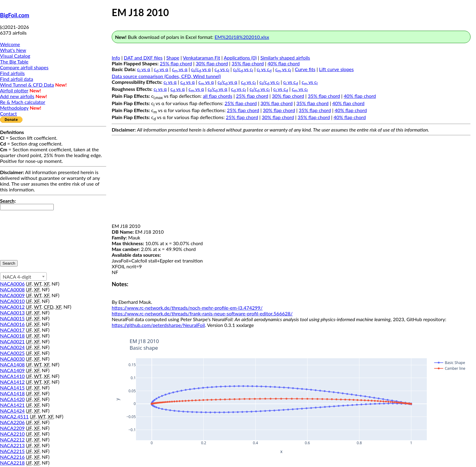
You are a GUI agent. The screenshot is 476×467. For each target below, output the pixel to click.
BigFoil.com (15, 15)
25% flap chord (176, 63)
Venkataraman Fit (201, 58)
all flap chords (218, 96)
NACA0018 (12, 336)
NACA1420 (12, 399)
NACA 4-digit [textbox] (17, 277)
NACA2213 (12, 445)
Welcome (10, 44)
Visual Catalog (15, 56)
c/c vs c (243, 69)
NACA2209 (12, 428)
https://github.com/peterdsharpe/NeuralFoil (158, 325)
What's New (13, 50)
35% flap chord (248, 63)
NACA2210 (12, 434)
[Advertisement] (291, 180)
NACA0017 (12, 330)
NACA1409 (12, 370)
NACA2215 (12, 451)
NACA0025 (12, 353)
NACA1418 (12, 393)
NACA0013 (12, 312)
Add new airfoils (17, 96)
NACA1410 (12, 376)
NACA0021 (12, 341)
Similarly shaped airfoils (285, 58)
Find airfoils (12, 73)
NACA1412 (12, 382)
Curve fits (305, 69)
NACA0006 (12, 284)
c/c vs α (201, 69)
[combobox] (23, 276)
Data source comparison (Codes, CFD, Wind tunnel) (166, 76)
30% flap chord (212, 63)
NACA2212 (12, 440)
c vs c (222, 69)
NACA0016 (12, 324)
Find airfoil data (17, 79)
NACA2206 (12, 422)
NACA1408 (12, 364)
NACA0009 (12, 295)
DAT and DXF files (143, 58)
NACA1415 (12, 388)
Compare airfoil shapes (24, 67)
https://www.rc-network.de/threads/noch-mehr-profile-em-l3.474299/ (187, 308)
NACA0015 (12, 318)
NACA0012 (12, 307)
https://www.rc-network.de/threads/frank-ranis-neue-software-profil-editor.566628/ (202, 313)
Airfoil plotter (14, 90)
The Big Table (14, 62)
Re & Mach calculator (23, 102)
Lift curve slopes (336, 69)
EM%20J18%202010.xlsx (242, 37)
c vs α (144, 69)
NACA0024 (12, 347)
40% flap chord (284, 63)
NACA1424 (12, 411)
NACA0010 (12, 301)
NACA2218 (12, 463)
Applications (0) (240, 58)
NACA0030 (12, 359)
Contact (8, 113)
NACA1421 (12, 405)
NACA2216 (12, 457)
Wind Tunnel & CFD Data (27, 85)
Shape (173, 58)
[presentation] (25, 232)
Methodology (14, 108)
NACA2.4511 (14, 416)
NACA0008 (12, 289)
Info (116, 58)
